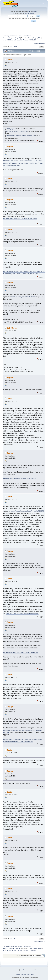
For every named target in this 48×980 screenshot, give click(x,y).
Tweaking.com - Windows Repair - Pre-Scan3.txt (20, 136)
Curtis (10, 59)
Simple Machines (33, 970)
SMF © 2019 (24, 970)
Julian (40, 38)
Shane (30, 38)
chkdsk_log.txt (10, 129)
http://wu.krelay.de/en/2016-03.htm (23, 297)
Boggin (35, 38)
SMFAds (20, 972)
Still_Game (12, 328)
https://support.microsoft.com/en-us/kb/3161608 (20, 218)
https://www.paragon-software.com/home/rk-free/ (21, 652)
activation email (30, 13)
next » (43, 44)
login (29, 11)
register (35, 11)
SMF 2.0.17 (16, 970)
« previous (38, 44)
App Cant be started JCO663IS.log (16, 131)
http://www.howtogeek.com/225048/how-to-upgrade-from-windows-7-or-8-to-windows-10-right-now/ (24, 740)
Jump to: (18, 956)
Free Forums (28, 972)
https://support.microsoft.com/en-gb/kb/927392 (20, 479)
